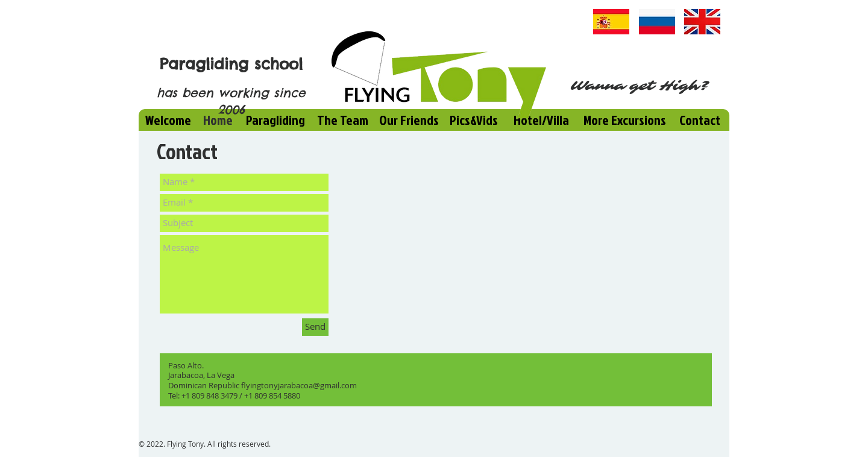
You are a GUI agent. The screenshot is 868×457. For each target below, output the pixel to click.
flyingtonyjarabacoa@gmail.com (299, 385)
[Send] (315, 327)
